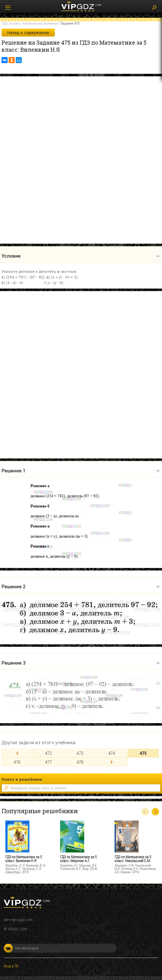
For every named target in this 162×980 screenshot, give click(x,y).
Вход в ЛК (11, 966)
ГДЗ (4, 23)
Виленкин (51, 23)
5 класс (15, 23)
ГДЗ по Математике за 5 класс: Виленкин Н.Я (24, 859)
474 (112, 753)
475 (143, 753)
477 (49, 762)
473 (80, 753)
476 (17, 762)
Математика (32, 23)
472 (49, 753)
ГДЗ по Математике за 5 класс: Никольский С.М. (133, 859)
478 (80, 762)
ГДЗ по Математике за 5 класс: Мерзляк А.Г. (78, 859)
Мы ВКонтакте (21, 948)
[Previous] (17, 753)
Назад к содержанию (28, 32)
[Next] (112, 762)
